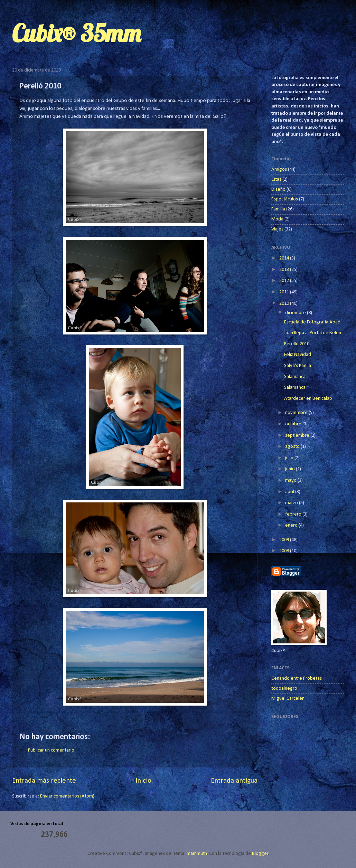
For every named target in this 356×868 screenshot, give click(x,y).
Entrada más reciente (44, 781)
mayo (291, 480)
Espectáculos (285, 199)
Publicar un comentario (51, 750)
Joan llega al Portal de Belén (313, 333)
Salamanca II (296, 377)
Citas (276, 180)
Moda (277, 219)
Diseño (278, 190)
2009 (285, 540)
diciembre (296, 313)
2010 (285, 304)
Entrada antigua (234, 781)
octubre (294, 424)
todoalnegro (284, 688)
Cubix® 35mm (76, 33)
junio (291, 469)
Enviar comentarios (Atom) (67, 796)
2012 (285, 281)
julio (290, 458)
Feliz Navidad (298, 355)
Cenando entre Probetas (297, 678)
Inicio (143, 781)
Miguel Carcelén (288, 699)
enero (292, 525)
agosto (293, 447)
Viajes (277, 229)
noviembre (297, 413)
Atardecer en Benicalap (308, 399)
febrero (294, 514)
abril (290, 492)
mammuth (197, 854)
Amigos (279, 169)
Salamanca (295, 388)
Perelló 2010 (297, 344)
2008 (285, 551)
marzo (292, 503)
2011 (285, 292)
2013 (285, 270)
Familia (278, 209)
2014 (285, 258)
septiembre (298, 436)
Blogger (260, 854)
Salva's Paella (298, 366)
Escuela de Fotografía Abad (312, 322)
